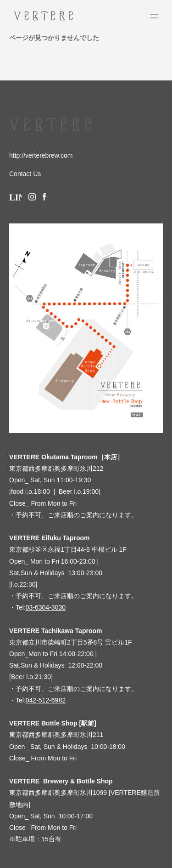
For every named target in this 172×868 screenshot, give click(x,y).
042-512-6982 (46, 700)
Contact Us (25, 174)
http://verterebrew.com (41, 155)
